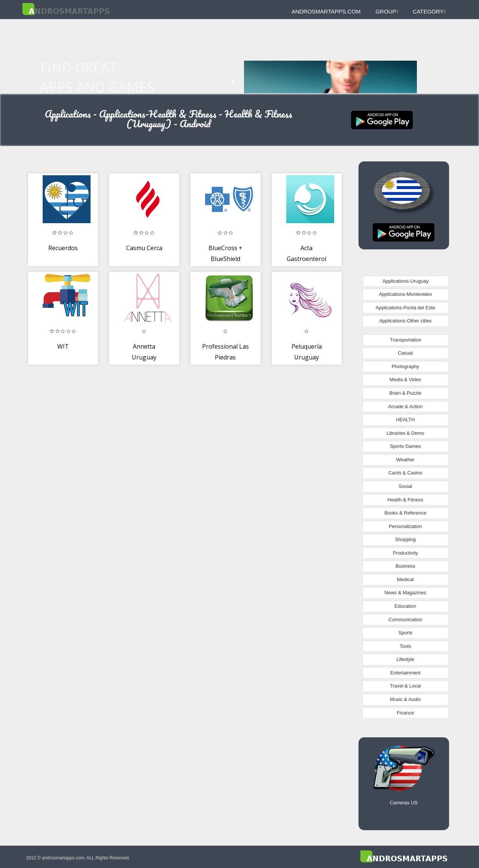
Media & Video (405, 380)
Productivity (405, 553)
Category (429, 11)
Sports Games (405, 446)
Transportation (405, 340)
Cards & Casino (405, 473)
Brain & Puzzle (405, 393)
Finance (405, 713)
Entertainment (405, 673)
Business (405, 566)
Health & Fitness (405, 500)
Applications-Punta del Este (405, 308)
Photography (405, 366)
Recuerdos (63, 248)
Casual (405, 353)
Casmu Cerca (144, 248)
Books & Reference (405, 513)
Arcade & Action (405, 406)
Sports (405, 633)
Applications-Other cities (405, 321)
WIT (63, 346)
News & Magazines (405, 593)
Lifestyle (405, 659)
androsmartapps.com (326, 11)
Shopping (405, 539)
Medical (405, 579)
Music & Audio (405, 699)
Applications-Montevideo (405, 294)
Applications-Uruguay (406, 281)
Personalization (405, 526)
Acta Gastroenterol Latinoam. (306, 259)
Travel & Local (405, 686)
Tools (405, 646)
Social (405, 486)
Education (405, 606)
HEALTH (405, 420)
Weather (405, 460)
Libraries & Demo (405, 433)
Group (387, 11)
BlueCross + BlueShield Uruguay (225, 259)
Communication (405, 620)
